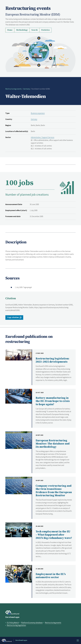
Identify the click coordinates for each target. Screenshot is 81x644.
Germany (27, 89)
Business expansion (38, 113)
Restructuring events (13, 89)
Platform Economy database (32, 623)
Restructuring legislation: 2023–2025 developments (52, 360)
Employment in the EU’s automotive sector (51, 576)
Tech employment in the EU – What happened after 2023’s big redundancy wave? (54, 535)
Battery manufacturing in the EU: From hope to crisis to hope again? (53, 401)
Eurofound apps (12, 617)
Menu (78, 640)
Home (10, 30)
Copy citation (13, 317)
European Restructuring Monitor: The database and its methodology (53, 444)
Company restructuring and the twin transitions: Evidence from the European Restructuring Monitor (54, 491)
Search (34, 30)
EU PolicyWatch (13, 623)
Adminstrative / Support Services (43, 137)
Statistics (45, 30)
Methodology (22, 30)
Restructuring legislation (16, 625)
